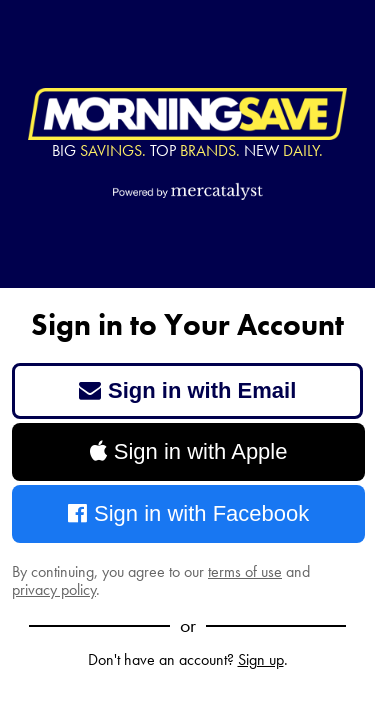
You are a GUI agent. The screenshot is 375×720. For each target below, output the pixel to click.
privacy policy (54, 589)
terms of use (245, 571)
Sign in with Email (188, 390)
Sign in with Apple (189, 451)
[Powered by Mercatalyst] (188, 191)
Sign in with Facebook (189, 513)
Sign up (261, 659)
